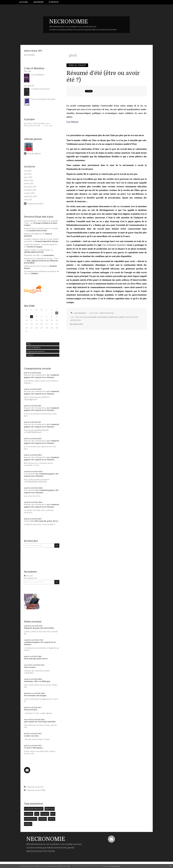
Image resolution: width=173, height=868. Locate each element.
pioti (77, 317)
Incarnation (49, 255)
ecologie (84, 317)
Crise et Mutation (34, 348)
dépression (50, 809)
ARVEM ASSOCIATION (34, 252)
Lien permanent (78, 313)
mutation (43, 819)
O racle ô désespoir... (34, 748)
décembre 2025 (30, 187)
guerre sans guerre (116, 317)
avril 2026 (28, 174)
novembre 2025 (30, 190)
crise (37, 814)
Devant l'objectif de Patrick (47, 241)
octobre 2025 (29, 193)
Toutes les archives (35, 204)
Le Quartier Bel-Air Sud (37, 231)
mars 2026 (28, 177)
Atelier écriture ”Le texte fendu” (37, 250)
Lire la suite (48, 126)
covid (127, 317)
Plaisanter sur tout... (32, 255)
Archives (38, 2)
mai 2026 (28, 171)
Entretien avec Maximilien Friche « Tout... (41, 259)
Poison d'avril (31, 710)
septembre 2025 (30, 196)
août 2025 (28, 200)
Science (30, 355)
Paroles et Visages (35, 247)
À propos (54, 2)
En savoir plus (115, 866)
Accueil (24, 2)
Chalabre (35, 274)
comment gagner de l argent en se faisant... (41, 376)
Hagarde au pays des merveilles (39, 628)
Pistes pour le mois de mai (35, 266)
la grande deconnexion (36, 351)
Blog (29, 344)
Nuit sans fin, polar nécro (46, 521)
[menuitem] (25, 2)
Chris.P (27, 521)
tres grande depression (34, 809)
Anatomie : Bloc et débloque (37, 681)
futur (53, 814)
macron (52, 819)
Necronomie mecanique (35, 696)
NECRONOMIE (69, 22)
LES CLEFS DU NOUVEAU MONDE (40, 722)
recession (45, 814)
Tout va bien (30, 667)
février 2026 (28, 180)
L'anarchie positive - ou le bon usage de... (41, 244)
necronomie (29, 474)
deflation (28, 824)
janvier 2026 (29, 184)
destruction (75, 320)
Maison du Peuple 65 (33, 234)
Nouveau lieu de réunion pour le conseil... (41, 228)
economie (29, 814)
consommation (31, 819)
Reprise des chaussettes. (35, 375)
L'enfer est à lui (31, 736)
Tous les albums (34, 153)
